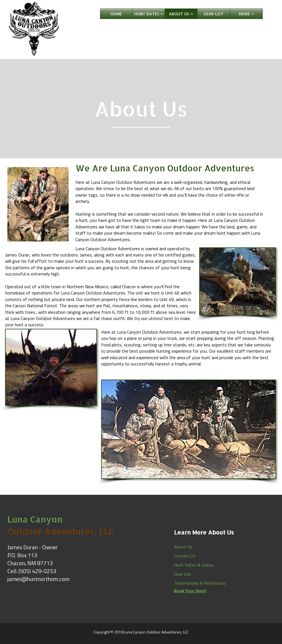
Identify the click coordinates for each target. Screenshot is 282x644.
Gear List (183, 574)
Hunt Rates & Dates (194, 565)
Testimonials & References (200, 583)
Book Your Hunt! (190, 591)
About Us (183, 547)
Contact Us (185, 556)
